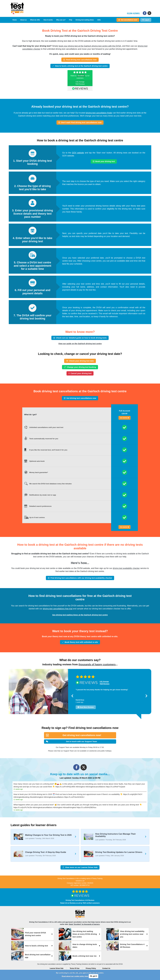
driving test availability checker (126, 568)
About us (23, 20)
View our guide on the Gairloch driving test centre (80, 344)
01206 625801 (133, 13)
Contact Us (106, 968)
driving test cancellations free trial (58, 609)
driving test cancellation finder (99, 113)
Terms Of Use (75, 968)
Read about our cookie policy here (75, 976)
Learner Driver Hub (57, 968)
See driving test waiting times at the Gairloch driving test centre (80, 615)
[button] (72, 696)
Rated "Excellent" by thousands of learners (84, 924)
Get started (125, 418)
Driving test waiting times (85, 20)
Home (15, 20)
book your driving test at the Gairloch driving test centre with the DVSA (90, 46)
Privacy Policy (91, 968)
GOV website (78, 153)
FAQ (71, 20)
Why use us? (61, 20)
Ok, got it (93, 976)
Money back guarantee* (39, 472)
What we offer (35, 20)
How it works (48, 20)
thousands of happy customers (97, 664)
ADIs (99, 20)
